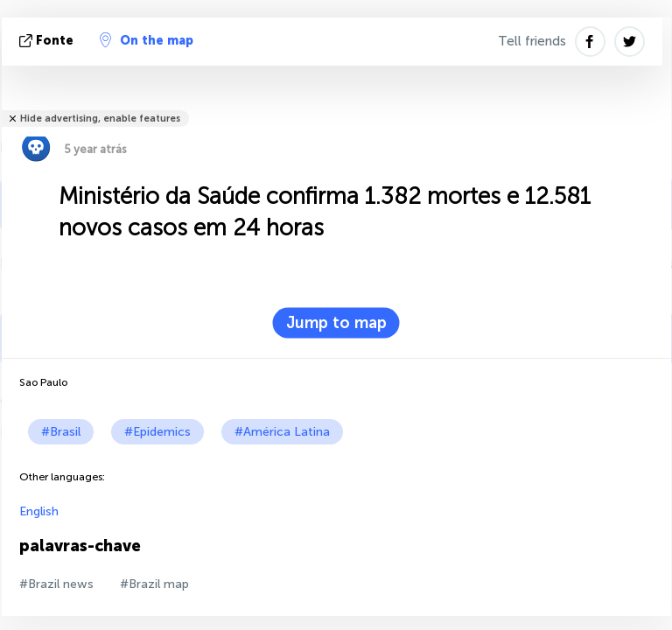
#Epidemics (157, 432)
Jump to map (336, 323)
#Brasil (61, 432)
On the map (147, 40)
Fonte (48, 41)
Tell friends (532, 41)
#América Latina (282, 432)
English (39, 511)
